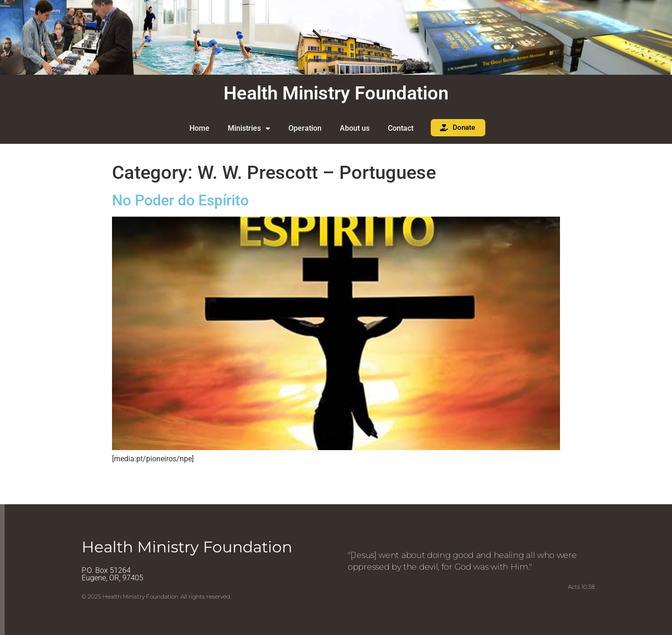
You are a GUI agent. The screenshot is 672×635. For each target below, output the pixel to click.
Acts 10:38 (581, 587)
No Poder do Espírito (180, 200)
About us (355, 128)
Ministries (249, 128)
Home (199, 128)
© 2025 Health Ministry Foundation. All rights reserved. (156, 596)
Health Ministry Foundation (336, 93)
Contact (401, 128)
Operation (305, 128)
